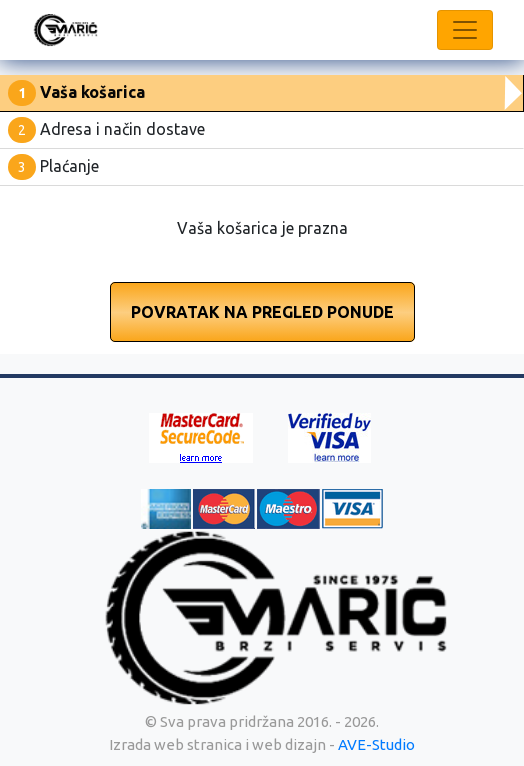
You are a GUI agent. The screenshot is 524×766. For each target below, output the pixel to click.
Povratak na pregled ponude (262, 312)
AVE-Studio (376, 744)
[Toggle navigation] (465, 30)
